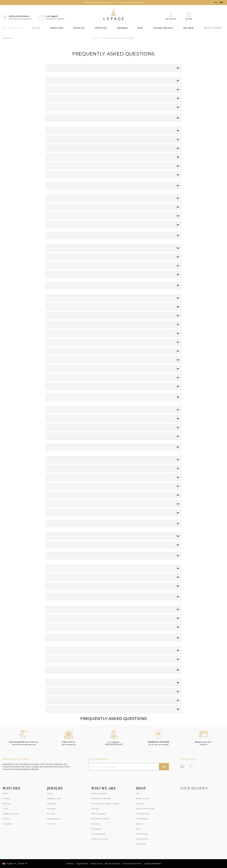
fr (216, 2)
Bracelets (51, 809)
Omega (6, 798)
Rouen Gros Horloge (145, 809)
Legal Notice (82, 863)
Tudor (5, 809)
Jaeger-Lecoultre (10, 814)
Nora (138, 829)
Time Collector (142, 819)
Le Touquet (141, 844)
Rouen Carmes (143, 798)
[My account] (171, 16)
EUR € (23, 864)
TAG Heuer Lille (143, 814)
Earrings (51, 814)
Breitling (7, 803)
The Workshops (99, 834)
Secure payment (99, 793)
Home (96, 38)
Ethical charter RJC (132, 863)
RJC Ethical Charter (101, 819)
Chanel (6, 819)
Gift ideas (188, 28)
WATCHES (101, 28)
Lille (137, 793)
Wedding (122, 28)
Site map (96, 824)
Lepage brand (54, 819)
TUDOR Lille (141, 834)
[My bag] (189, 16)
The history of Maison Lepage (105, 803)
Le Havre (140, 803)
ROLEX (36, 28)
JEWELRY (79, 28)
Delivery (95, 809)
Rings (50, 793)
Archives (51, 824)
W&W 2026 (57, 28)
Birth (140, 28)
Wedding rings (54, 798)
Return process (98, 814)
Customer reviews (100, 839)
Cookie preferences (153, 863)
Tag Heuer (7, 824)
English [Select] (9, 864)
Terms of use (96, 863)
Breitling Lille (142, 839)
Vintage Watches (163, 28)
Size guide (96, 829)
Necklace (51, 803)
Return (8, 38)
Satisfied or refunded (101, 798)
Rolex (5, 793)
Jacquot (139, 824)
